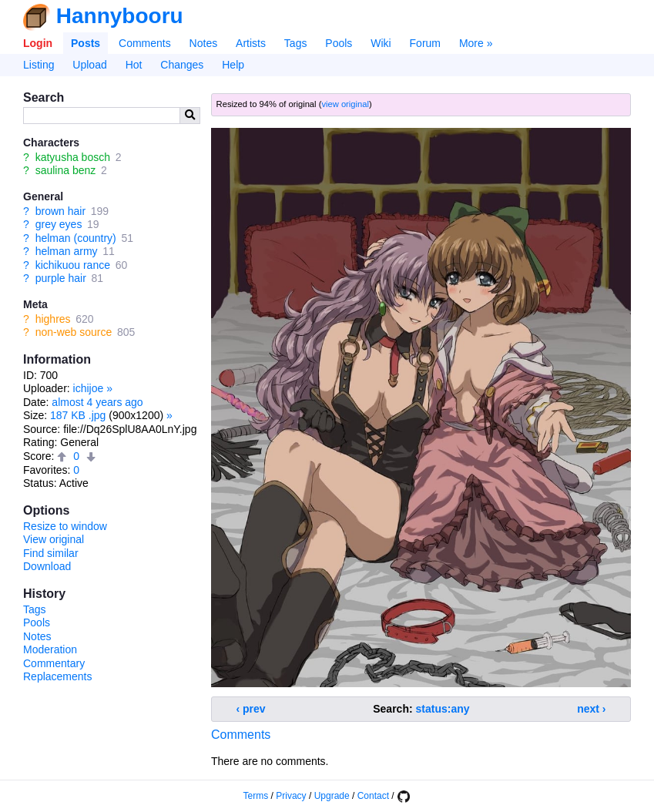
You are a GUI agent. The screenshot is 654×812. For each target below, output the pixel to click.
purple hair (61, 278)
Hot (134, 65)
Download (47, 566)
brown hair (60, 211)
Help (233, 65)
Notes (204, 43)
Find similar (51, 553)
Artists (251, 43)
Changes (182, 65)
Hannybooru (120, 16)
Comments (145, 43)
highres (53, 319)
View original (54, 539)
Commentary (54, 663)
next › (591, 709)
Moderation (50, 649)
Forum (425, 43)
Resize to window (65, 526)
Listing (39, 65)
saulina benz (66, 170)
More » (476, 43)
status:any (443, 709)
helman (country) (76, 238)
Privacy (291, 796)
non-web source (74, 332)
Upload (89, 65)
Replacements (58, 676)
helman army (67, 251)
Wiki (381, 43)
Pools (339, 43)
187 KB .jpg (78, 415)
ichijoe (89, 388)
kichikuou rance (73, 265)
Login (38, 43)
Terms (256, 796)
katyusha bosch (73, 157)
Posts (86, 43)
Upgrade (332, 796)
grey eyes (59, 224)
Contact (373, 796)
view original (345, 104)
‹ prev (251, 709)
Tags (296, 43)
